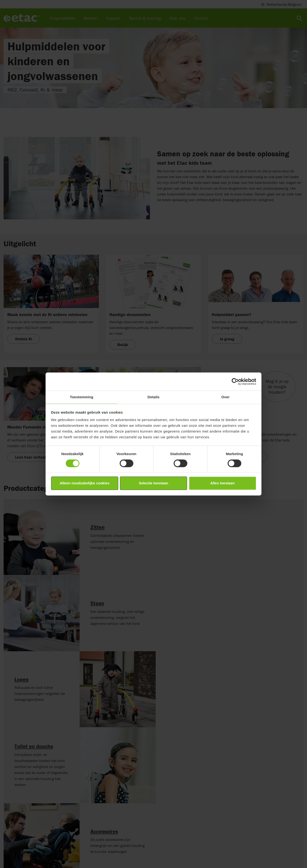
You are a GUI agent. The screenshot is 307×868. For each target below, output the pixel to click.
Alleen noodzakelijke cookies (85, 483)
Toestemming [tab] (82, 397)
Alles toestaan (223, 483)
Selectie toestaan (154, 483)
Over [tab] (226, 397)
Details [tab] (153, 397)
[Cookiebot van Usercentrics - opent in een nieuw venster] (235, 381)
